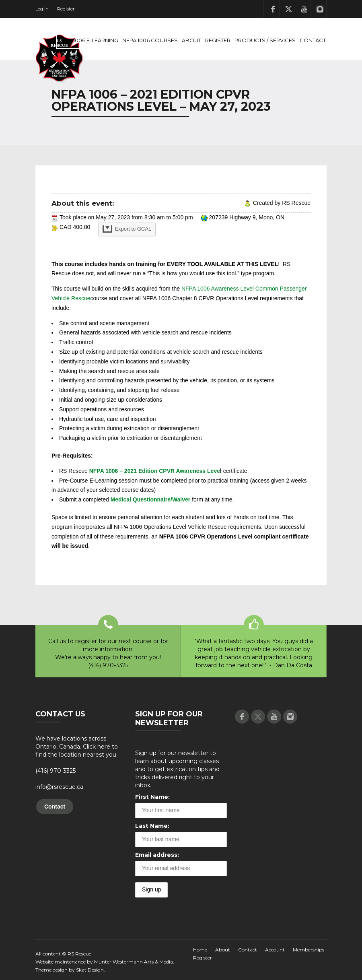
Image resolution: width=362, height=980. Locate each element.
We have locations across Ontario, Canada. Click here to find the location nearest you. (77, 747)
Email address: (157, 855)
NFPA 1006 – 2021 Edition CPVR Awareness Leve (155, 471)
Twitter (288, 9)
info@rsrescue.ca (59, 787)
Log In (42, 9)
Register (66, 9)
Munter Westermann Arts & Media (134, 962)
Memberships (309, 950)
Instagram (320, 9)
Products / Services (265, 40)
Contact (313, 40)
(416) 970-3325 (56, 771)
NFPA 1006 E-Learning (88, 40)
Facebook (273, 9)
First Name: (152, 797)
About (191, 40)
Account (275, 950)
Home (200, 950)
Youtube (304, 9)
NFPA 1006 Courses (150, 40)
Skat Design (90, 970)
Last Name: (152, 826)
